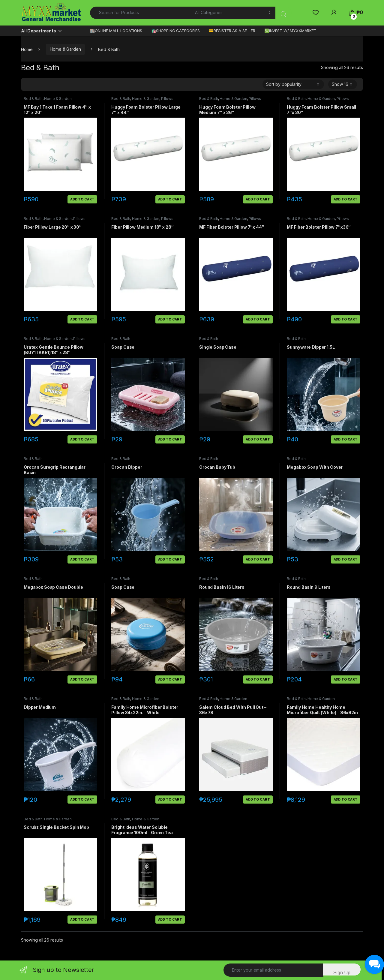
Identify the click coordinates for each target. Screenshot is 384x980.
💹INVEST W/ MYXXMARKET (290, 31)
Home (27, 49)
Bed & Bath (33, 99)
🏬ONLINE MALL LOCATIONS (116, 31)
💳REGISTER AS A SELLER (232, 31)
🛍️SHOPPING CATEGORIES (175, 31)
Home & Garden (65, 49)
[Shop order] (293, 84)
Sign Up (342, 973)
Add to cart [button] (82, 199)
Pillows (167, 99)
